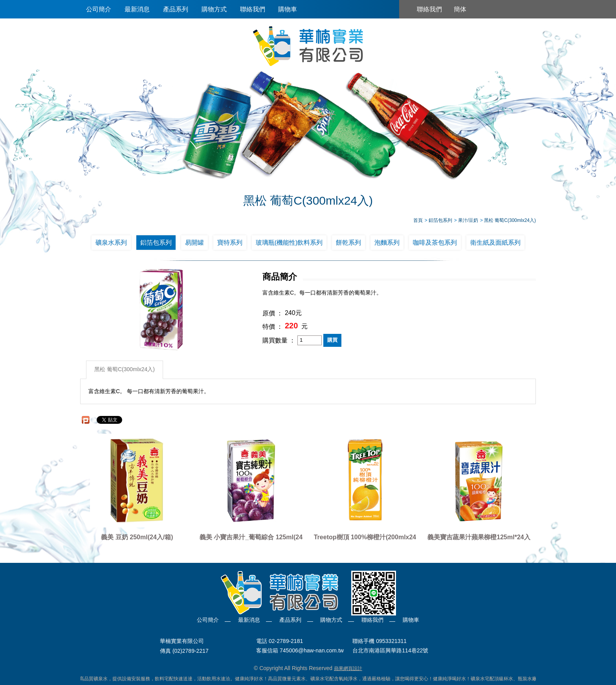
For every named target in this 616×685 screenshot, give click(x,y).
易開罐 (194, 243)
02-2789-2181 (286, 641)
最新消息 (137, 9)
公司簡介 (99, 9)
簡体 (460, 9)
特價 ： (273, 327)
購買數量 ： (279, 340)
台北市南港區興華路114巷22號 (390, 651)
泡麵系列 (387, 243)
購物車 (288, 9)
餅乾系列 (348, 243)
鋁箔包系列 (156, 243)
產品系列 (176, 9)
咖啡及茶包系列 (435, 243)
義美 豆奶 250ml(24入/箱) (137, 537)
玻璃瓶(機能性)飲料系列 (289, 243)
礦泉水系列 (111, 243)
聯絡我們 (253, 9)
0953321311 (391, 641)
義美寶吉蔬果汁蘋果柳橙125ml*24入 (479, 537)
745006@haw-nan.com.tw (312, 651)
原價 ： (273, 313)
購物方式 (214, 9)
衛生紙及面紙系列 (495, 243)
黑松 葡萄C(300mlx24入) (125, 370)
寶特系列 (230, 243)
